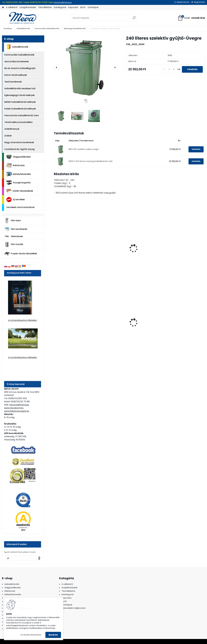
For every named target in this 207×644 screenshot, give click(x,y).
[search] (134, 19)
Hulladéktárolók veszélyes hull (20, 88)
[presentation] (57, 67)
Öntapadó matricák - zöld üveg (184, 244)
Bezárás (53, 635)
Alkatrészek (13, 236)
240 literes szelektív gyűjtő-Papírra (108, 251)
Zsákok (8, 136)
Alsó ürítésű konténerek (17, 62)
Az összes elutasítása (31, 635)
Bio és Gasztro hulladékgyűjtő (20, 68)
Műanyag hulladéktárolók (75, 28)
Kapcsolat (73, 7)
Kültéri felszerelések (20, 191)
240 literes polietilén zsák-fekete (69, 326)
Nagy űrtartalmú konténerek (19, 142)
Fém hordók (14, 244)
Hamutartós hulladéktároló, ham (22, 115)
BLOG (83, 7)
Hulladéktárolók (23, 28)
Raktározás (15, 166)
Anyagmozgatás (18, 183)
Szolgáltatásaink (28, 7)
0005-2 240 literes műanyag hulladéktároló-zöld (90, 161)
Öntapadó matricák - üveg (146, 243)
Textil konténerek (13, 82)
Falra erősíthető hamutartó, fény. (147, 326)
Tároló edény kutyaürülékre (18, 122)
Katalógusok (60, 7)
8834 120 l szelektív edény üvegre (84, 149)
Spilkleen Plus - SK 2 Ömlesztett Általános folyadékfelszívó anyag (110, 327)
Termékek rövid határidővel (20, 207)
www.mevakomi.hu (14, 408)
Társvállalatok (45, 7)
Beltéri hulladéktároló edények (20, 102)
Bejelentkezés (183, 2)
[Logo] (20, 18)
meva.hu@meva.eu (63, 2)
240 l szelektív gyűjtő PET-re (70, 250)
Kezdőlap (8, 28)
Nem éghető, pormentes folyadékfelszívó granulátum (185, 326)
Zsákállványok (12, 129)
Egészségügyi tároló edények (19, 95)
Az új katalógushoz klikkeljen (23, 320)
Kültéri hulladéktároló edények (20, 109)
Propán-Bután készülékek (21, 254)
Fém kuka (12, 221)
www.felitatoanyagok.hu (17, 411)
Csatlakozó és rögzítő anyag (19, 149)
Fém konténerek (16, 229)
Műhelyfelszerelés (19, 174)
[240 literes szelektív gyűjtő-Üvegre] (86, 67)
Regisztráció (199, 2)
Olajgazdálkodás (18, 157)
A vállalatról (12, 7)
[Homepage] (3, 7)
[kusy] (169, 69)
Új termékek (15, 200)
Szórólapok (93, 7)
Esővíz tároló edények (16, 75)
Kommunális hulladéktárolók (47, 28)
